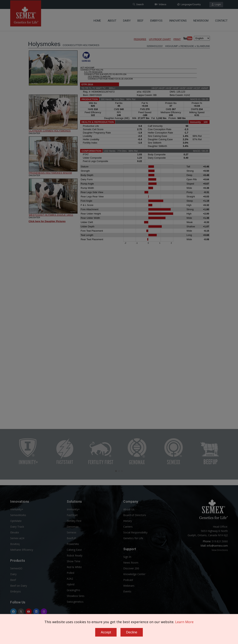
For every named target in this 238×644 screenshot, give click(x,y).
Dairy (127, 20)
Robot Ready (75, 555)
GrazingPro (73, 590)
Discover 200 (131, 568)
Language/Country (189, 4)
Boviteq (15, 544)
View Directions (220, 550)
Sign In (127, 557)
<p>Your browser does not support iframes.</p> (119, 219)
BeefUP (71, 538)
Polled (70, 573)
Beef (140, 20)
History (128, 521)
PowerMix (73, 544)
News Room (131, 563)
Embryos (156, 20)
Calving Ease (74, 550)
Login (216, 4)
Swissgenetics (75, 602)
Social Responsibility (135, 532)
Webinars (129, 586)
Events (127, 591)
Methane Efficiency (22, 550)
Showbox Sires (76, 596)
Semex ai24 (17, 538)
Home (97, 20)
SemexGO (16, 568)
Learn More (184, 622)
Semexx (71, 532)
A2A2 (70, 579)
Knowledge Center (134, 574)
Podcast (128, 580)
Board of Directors (135, 515)
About (112, 20)
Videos (160, 4)
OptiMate (16, 521)
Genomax (73, 527)
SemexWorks (18, 515)
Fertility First (74, 521)
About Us (129, 509)
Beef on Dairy (19, 586)
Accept (106, 632)
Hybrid (71, 584)
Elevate (15, 532)
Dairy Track (17, 527)
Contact (221, 20)
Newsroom (201, 20)
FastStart (72, 515)
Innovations (178, 20)
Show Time (74, 561)
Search (138, 4)
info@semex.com (217, 546)
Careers (128, 527)
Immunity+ (17, 509)
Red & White (74, 567)
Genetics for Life (133, 538)
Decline (132, 632)
